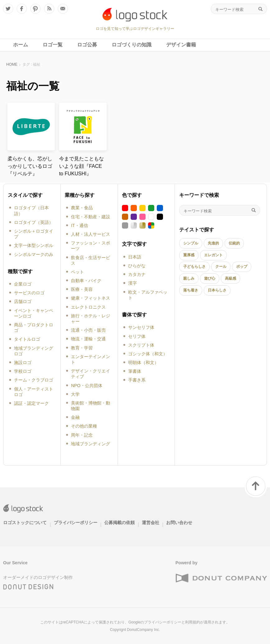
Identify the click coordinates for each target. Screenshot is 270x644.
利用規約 (193, 622)
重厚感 (189, 255)
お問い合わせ (179, 523)
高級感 (230, 278)
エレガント (213, 255)
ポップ (242, 267)
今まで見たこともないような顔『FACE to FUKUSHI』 (81, 166)
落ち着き (191, 290)
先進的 (213, 243)
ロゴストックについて (25, 523)
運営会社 (151, 523)
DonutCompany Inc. (143, 630)
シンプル (191, 243)
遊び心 (210, 278)
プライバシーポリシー (76, 523)
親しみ (189, 278)
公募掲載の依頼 (119, 523)
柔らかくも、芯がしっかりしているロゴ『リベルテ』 (30, 166)
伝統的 (234, 243)
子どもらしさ (194, 267)
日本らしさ (217, 290)
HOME (12, 64)
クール (221, 267)
